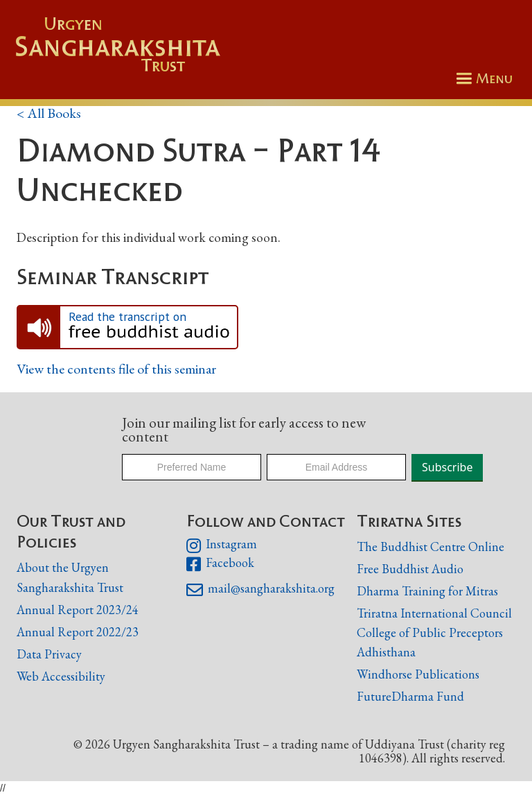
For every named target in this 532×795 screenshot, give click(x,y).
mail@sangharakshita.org (260, 590)
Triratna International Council (434, 613)
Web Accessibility (61, 676)
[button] (482, 79)
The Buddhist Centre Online (431, 547)
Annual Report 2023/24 (78, 610)
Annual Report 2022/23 (78, 632)
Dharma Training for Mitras (427, 591)
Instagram (221, 545)
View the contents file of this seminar (116, 369)
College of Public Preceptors (430, 633)
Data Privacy (49, 654)
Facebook (220, 564)
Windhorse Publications (418, 674)
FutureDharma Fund (410, 696)
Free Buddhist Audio (410, 569)
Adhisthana (386, 652)
